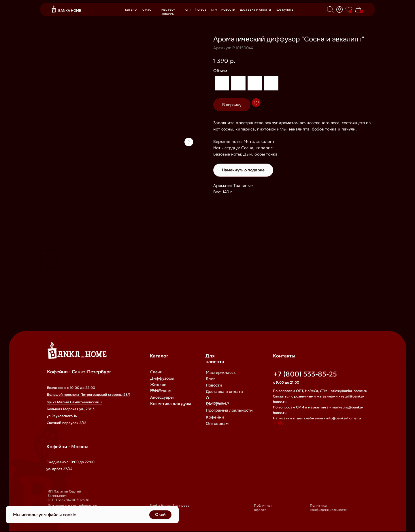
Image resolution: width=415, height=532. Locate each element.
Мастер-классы (221, 372)
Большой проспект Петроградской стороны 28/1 (89, 394)
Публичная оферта (263, 508)
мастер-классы (168, 12)
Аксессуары (162, 397)
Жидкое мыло (158, 387)
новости (228, 10)
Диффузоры (162, 378)
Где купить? (217, 404)
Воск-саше (161, 391)
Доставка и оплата (224, 391)
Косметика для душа (171, 404)
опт (188, 10)
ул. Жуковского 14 (62, 416)
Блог (210, 379)
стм (214, 10)
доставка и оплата (255, 10)
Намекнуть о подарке (243, 170)
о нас (147, 10)
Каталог (159, 356)
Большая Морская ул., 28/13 (71, 409)
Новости (214, 385)
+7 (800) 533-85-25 (305, 374)
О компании (216, 400)
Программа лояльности (229, 410)
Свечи (156, 372)
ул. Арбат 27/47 (60, 469)
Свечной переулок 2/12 (66, 423)
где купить (285, 10)
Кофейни (215, 417)
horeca (201, 10)
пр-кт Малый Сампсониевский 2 (74, 402)
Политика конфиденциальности (329, 508)
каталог (132, 10)
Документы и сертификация (72, 505)
